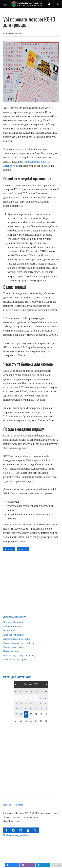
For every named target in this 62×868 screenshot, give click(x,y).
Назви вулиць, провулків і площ (19, 655)
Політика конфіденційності (17, 835)
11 (21, 709)
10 (16, 709)
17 (16, 714)
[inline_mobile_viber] (33, 865)
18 (21, 714)
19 (26, 714)
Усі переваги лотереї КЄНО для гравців (29, 22)
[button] (6, 830)
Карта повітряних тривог (16, 660)
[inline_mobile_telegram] (49, 865)
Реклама (19, 805)
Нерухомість (10, 631)
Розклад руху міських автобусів (19, 643)
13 (31, 709)
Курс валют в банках (13, 635)
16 (46, 709)
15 (41, 709)
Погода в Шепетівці (13, 622)
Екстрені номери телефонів (17, 639)
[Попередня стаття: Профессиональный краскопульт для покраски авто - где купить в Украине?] (9, 549)
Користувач (51, 6)
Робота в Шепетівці (13, 627)
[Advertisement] (31, 584)
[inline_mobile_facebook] (18, 865)
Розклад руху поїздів (13, 647)
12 (26, 709)
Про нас (7, 805)
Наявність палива (12, 651)
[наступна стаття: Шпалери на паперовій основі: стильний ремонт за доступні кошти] (23, 549)
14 (36, 709)
